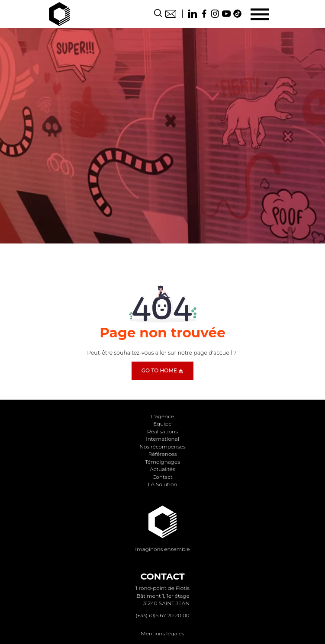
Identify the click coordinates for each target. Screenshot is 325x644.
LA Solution (163, 484)
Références (162, 454)
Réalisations (162, 431)
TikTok (238, 14)
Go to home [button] (162, 370)
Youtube (226, 14)
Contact (171, 14)
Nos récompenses (162, 447)
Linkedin (193, 14)
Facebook (204, 14)
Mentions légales (162, 633)
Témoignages (162, 462)
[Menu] (259, 14)
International (162, 439)
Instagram (215, 14)
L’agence (162, 416)
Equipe (162, 424)
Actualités (162, 469)
